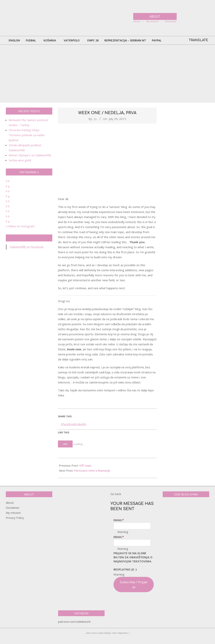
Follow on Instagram (20, 226)
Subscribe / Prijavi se (134, 585)
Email (119, 520)
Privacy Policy (15, 518)
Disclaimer (13, 508)
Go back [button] (116, 494)
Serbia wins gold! (20, 160)
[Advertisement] (107, 74)
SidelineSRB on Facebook (29, 238)
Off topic (86, 465)
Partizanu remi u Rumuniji (92, 470)
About (10, 503)
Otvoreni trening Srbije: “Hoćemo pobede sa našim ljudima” (27, 135)
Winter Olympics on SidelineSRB (30, 155)
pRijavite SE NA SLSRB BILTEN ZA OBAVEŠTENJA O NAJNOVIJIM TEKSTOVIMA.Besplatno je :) (133, 561)
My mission (13, 513)
